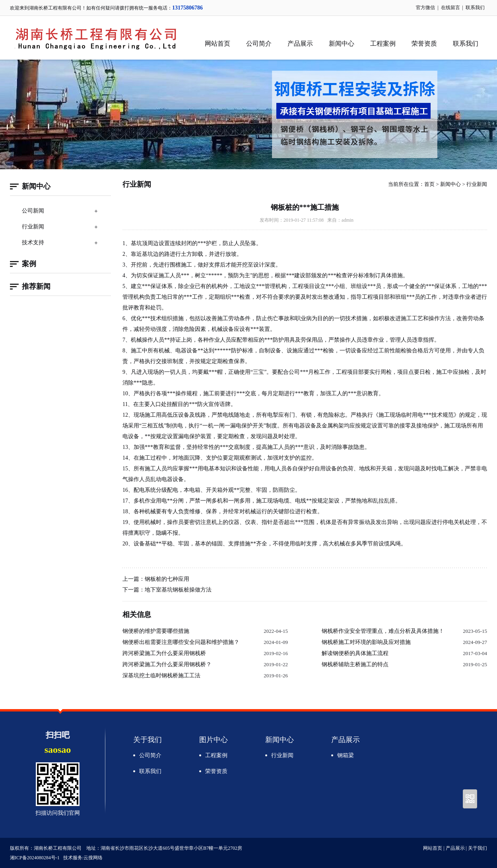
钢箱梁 (346, 755)
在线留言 (450, 8)
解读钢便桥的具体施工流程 (355, 653)
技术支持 (33, 243)
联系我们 (475, 8)
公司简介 (259, 43)
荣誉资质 (424, 43)
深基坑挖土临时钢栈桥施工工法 (161, 676)
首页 (429, 184)
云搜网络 (93, 858)
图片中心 (214, 740)
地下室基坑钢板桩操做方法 (178, 590)
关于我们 (148, 740)
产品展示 (300, 43)
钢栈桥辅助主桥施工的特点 (355, 664)
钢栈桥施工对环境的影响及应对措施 (366, 642)
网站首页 (217, 43)
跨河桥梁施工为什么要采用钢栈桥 (164, 653)
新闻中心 (342, 43)
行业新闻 (33, 227)
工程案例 (383, 43)
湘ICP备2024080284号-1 (35, 858)
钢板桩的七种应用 (167, 579)
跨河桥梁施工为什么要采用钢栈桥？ (167, 664)
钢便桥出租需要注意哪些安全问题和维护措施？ (181, 642)
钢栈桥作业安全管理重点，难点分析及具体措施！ (383, 631)
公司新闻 (33, 211)
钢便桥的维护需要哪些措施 (156, 631)
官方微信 (425, 8)
